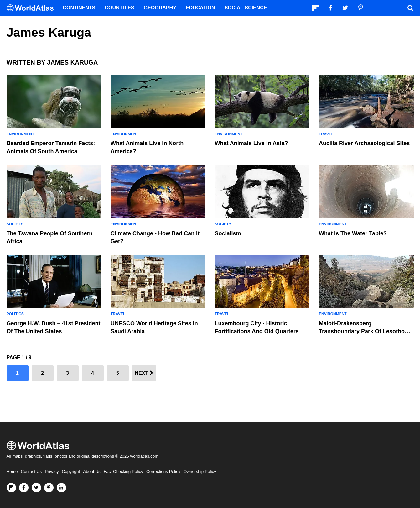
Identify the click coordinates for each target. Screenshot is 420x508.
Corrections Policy (163, 471)
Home (12, 471)
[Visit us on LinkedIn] (61, 488)
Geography (160, 8)
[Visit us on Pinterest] (49, 488)
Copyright (71, 471)
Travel (326, 134)
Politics (15, 314)
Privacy (52, 471)
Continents (79, 8)
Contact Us (31, 471)
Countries (120, 8)
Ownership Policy (200, 471)
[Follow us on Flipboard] (11, 488)
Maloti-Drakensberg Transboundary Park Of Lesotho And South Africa (362, 331)
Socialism (228, 233)
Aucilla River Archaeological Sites (364, 143)
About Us (92, 471)
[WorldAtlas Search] (411, 8)
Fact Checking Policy (123, 471)
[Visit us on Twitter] (36, 488)
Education (200, 8)
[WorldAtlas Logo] (32, 8)
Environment (21, 134)
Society (15, 224)
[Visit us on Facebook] (24, 488)
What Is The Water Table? (353, 233)
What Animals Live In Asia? (251, 143)
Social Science (246, 8)
